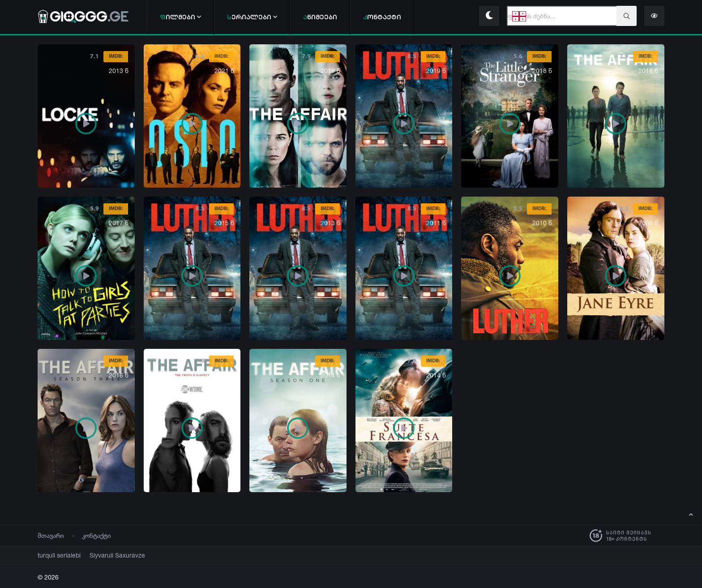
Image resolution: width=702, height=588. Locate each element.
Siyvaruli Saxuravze (107, 555)
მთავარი (51, 535)
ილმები (180, 17)
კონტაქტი (96, 535)
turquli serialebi (56, 555)
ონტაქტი (382, 17)
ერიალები (252, 17)
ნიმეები (320, 17)
